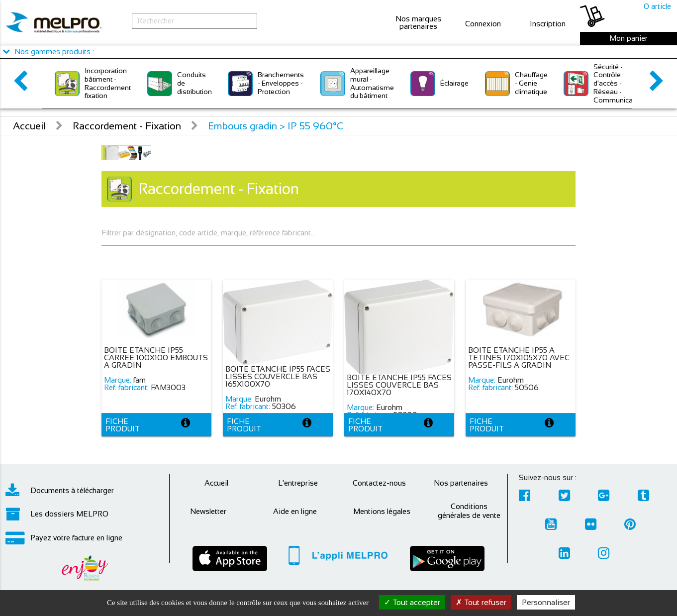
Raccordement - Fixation (127, 126)
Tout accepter (412, 602)
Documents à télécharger (60, 491)
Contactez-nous (379, 483)
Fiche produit (123, 425)
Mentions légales (382, 511)
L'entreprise (298, 483)
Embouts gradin (276, 126)
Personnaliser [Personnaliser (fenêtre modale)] (546, 602)
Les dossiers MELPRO (57, 514)
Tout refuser (481, 602)
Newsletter (208, 511)
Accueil (29, 126)
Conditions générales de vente (469, 511)
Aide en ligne (295, 511)
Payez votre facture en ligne (64, 538)
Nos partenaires (461, 483)
